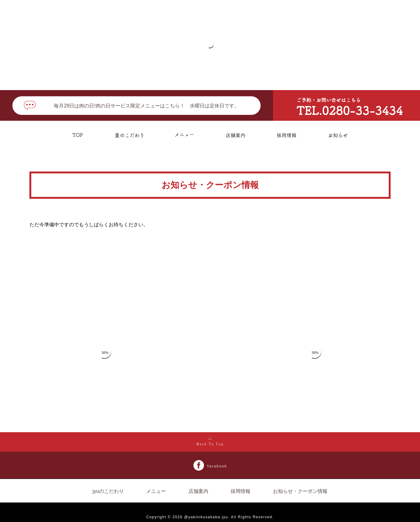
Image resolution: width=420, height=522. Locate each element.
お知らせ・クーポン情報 (300, 491)
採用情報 (240, 491)
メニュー (156, 491)
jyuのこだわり (108, 491)
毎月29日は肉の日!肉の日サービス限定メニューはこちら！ (119, 106)
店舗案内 (198, 491)
